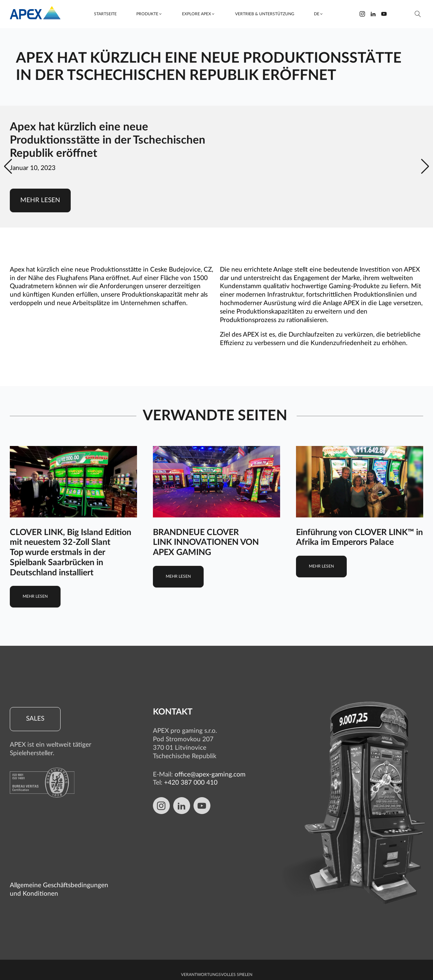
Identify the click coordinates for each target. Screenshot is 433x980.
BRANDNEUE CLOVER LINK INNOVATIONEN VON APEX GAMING (206, 543)
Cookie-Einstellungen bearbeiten (216, 967)
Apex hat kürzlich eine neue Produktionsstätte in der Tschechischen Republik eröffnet (108, 140)
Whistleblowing (216, 931)
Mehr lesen (40, 200)
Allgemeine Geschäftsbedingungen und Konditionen (59, 825)
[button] (149, 14)
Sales (35, 719)
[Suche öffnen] (418, 14)
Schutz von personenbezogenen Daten (216, 920)
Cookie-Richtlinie (217, 941)
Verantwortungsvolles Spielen (217, 910)
